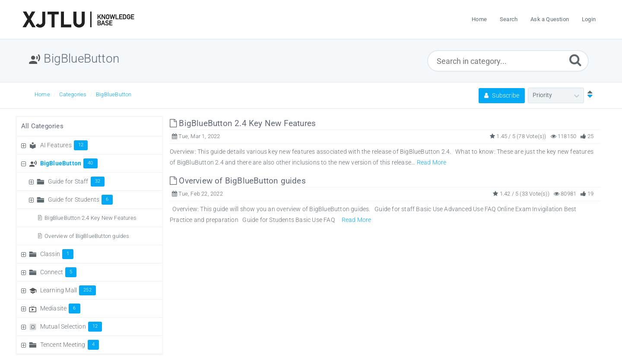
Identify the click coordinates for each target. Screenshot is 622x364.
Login (589, 19)
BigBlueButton (114, 94)
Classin (57, 254)
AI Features (64, 145)
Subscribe (502, 95)
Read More (432, 162)
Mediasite (60, 308)
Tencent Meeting (70, 345)
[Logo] (78, 19)
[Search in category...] (508, 61)
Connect (59, 272)
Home (42, 94)
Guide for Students (81, 199)
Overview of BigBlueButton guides (87, 236)
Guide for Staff (76, 181)
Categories (73, 94)
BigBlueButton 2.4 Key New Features (90, 218)
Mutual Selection (71, 326)
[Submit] (575, 60)
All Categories (42, 126)
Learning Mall (68, 290)
